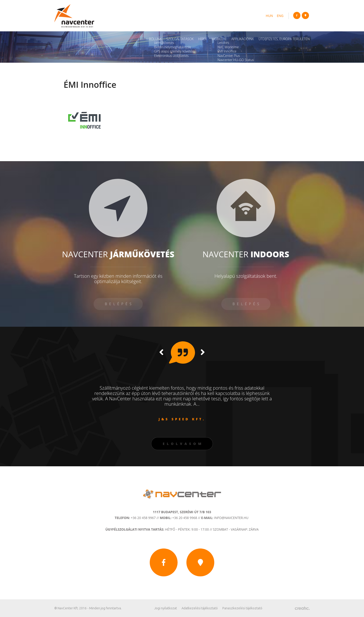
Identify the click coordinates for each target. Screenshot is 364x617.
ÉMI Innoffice (227, 51)
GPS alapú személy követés (174, 51)
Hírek (203, 39)
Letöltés (223, 43)
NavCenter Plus (229, 56)
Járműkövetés (164, 43)
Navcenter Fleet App (232, 64)
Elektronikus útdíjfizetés (171, 56)
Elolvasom (183, 444)
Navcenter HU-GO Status (236, 60)
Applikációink (243, 39)
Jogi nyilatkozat (166, 608)
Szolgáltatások (180, 39)
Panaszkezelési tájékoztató (242, 608)
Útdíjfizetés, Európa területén (284, 39)
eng (280, 16)
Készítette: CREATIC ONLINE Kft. (302, 608)
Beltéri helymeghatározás (173, 47)
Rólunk (155, 39)
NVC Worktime (228, 47)
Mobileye (219, 39)
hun (269, 16)
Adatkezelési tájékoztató (200, 608)
